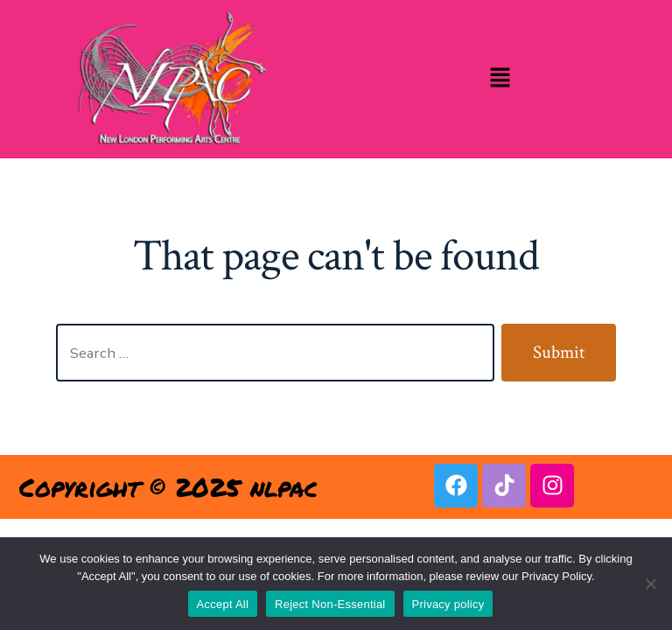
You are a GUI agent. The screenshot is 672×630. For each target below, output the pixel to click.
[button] (500, 79)
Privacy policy (448, 604)
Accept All (223, 604)
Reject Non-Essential (330, 604)
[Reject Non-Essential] (650, 584)
